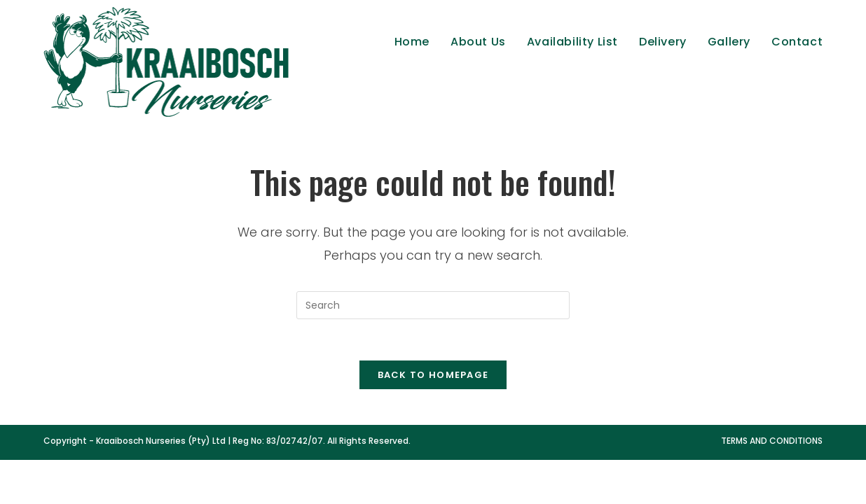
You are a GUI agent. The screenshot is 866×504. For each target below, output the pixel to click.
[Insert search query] (433, 305)
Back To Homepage (433, 376)
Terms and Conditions (772, 442)
